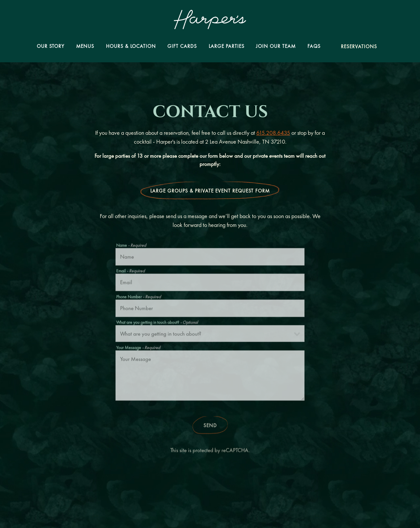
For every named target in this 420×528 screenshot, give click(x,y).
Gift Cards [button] (182, 46)
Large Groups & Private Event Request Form (210, 191)
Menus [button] (85, 46)
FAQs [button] (314, 46)
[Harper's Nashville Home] (210, 19)
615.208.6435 (273, 133)
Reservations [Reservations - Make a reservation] (359, 47)
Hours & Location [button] (131, 46)
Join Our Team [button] (276, 46)
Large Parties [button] (227, 46)
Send (210, 427)
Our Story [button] (51, 46)
